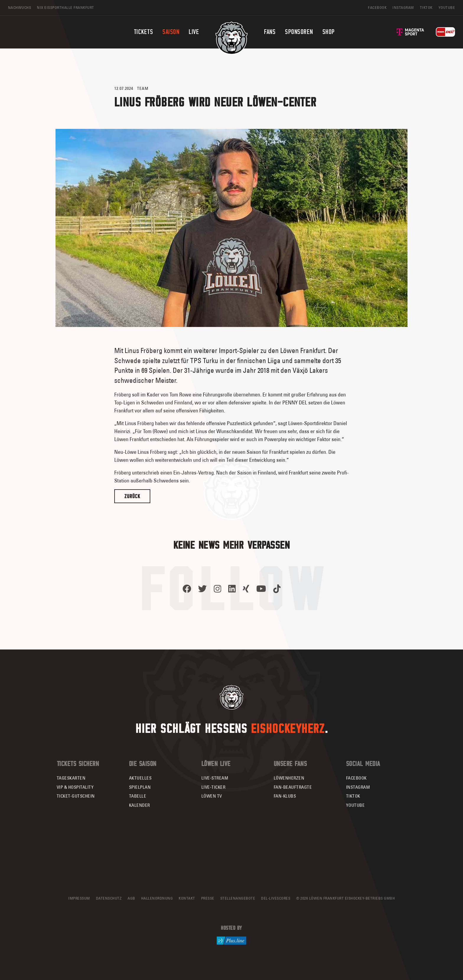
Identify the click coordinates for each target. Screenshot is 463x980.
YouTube (356, 805)
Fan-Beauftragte (293, 787)
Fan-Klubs (285, 796)
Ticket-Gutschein (76, 796)
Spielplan (140, 787)
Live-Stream (215, 778)
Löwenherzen (289, 778)
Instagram (358, 787)
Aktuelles (140, 778)
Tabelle (138, 796)
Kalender (140, 805)
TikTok (353, 796)
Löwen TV (212, 796)
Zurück (132, 496)
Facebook (356, 778)
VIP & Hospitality (75, 787)
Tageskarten (71, 778)
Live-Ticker (213, 787)
